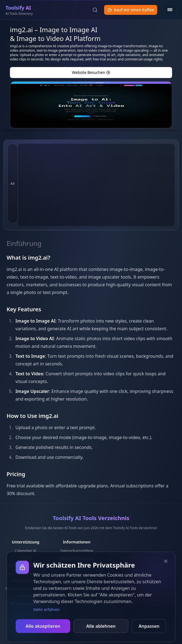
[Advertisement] (96, 185)
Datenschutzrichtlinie (77, 551)
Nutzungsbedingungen (77, 558)
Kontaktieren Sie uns (77, 566)
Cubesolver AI (26, 551)
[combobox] (91, 628)
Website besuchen (91, 72)
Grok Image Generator (25, 566)
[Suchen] (95, 10)
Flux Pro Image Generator (26, 589)
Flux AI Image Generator (26, 574)
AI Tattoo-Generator (26, 604)
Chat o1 (25, 558)
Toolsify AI (25, 596)
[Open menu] (170, 10)
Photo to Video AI (26, 581)
